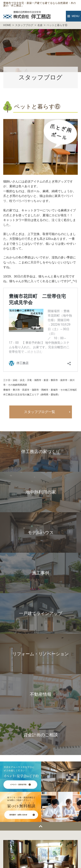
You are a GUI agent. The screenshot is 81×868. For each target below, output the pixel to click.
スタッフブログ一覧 (40, 412)
